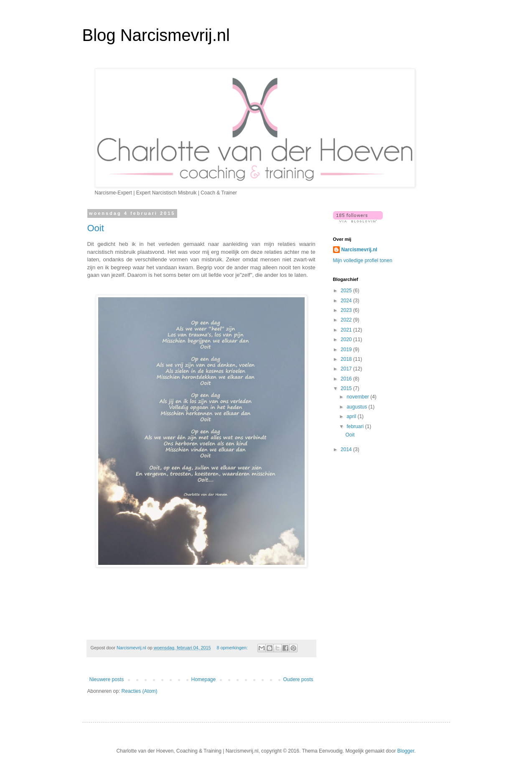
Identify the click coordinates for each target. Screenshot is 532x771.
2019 (347, 350)
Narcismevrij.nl (359, 250)
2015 (347, 388)
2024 (347, 301)
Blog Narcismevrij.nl (156, 35)
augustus (357, 407)
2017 (347, 369)
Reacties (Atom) (140, 691)
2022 (347, 320)
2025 (347, 291)
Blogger (406, 751)
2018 (347, 359)
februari (356, 426)
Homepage (203, 679)
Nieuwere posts (107, 679)
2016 (347, 379)
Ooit (96, 228)
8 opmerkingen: (233, 648)
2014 (347, 449)
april (352, 416)
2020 (347, 340)
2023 (347, 310)
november (358, 397)
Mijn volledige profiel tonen (363, 260)
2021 (347, 330)
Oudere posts (298, 679)
